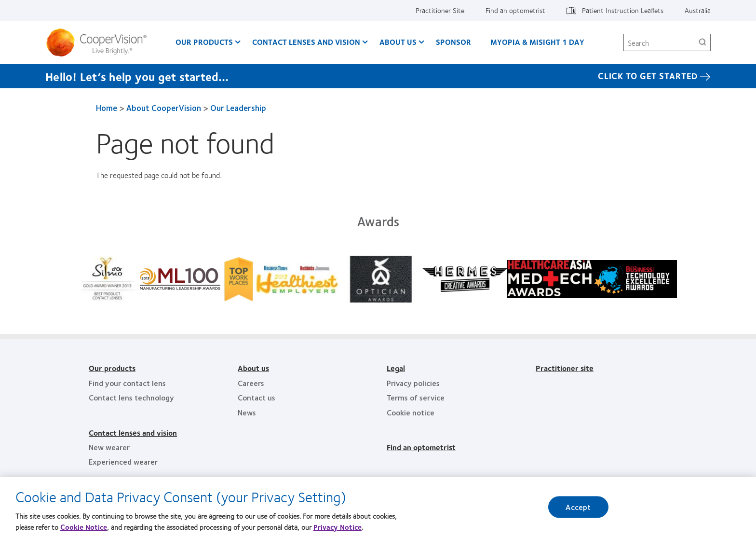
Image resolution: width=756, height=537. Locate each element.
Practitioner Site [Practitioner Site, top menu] (440, 10)
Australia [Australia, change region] (698, 10)
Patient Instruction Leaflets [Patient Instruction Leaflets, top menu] (623, 10)
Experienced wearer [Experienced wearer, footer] (123, 461)
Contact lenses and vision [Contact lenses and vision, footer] (133, 433)
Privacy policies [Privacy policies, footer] (413, 383)
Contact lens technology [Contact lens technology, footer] (131, 397)
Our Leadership (238, 108)
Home (107, 108)
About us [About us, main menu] (398, 42)
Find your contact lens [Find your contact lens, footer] (127, 383)
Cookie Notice (84, 527)
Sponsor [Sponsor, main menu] (453, 42)
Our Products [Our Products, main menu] (204, 42)
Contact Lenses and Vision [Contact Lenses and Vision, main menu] (306, 42)
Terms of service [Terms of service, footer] (416, 397)
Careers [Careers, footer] (251, 383)
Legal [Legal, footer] (396, 368)
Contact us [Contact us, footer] (256, 397)
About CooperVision (164, 108)
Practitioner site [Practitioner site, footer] (565, 368)
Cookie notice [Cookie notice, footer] (411, 412)
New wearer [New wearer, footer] (109, 447)
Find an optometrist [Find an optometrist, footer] (421, 447)
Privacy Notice (337, 527)
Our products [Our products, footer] (112, 368)
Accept (578, 508)
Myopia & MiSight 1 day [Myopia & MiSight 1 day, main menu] (537, 42)
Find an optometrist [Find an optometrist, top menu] (515, 10)
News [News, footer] (247, 412)
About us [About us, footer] (253, 368)
